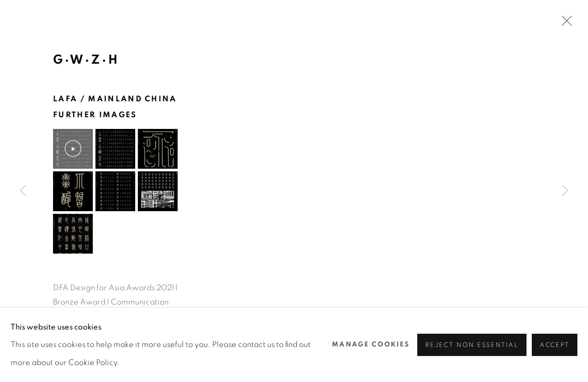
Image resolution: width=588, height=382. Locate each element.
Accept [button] (555, 345)
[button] (73, 149)
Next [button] (565, 191)
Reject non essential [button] (472, 345)
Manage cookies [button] (371, 344)
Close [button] (564, 24)
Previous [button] (23, 191)
